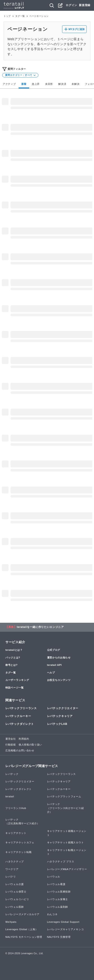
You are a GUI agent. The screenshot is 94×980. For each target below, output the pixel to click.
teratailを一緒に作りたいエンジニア (40, 627)
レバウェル (54, 877)
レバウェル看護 (56, 884)
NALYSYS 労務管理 (59, 937)
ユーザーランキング (17, 680)
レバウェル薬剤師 (58, 907)
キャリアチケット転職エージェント (67, 852)
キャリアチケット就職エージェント (67, 833)
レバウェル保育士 (16, 892)
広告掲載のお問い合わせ (20, 750)
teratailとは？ (14, 650)
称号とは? (11, 665)
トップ (7, 16)
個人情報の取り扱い (30, 745)
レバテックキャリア (60, 716)
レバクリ (11, 877)
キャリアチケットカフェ (20, 842)
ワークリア (12, 869)
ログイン (71, 5)
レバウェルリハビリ (17, 899)
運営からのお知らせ (59, 658)
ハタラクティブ (15, 862)
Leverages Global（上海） (22, 929)
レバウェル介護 (15, 884)
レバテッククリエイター (63, 708)
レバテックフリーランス (21, 708)
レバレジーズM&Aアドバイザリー (67, 869)
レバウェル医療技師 (59, 892)
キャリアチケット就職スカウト (66, 842)
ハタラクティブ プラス (61, 862)
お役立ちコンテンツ (59, 680)
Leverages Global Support (63, 922)
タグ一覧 (20, 16)
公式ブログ (54, 650)
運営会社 (11, 739)
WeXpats (11, 922)
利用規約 (24, 739)
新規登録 (85, 5)
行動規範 (11, 745)
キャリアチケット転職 (19, 852)
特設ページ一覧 (15, 688)
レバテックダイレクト (20, 724)
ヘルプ (51, 673)
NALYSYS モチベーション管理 (24, 937)
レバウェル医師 (15, 907)
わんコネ (52, 914)
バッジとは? (13, 658)
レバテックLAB (57, 724)
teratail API (54, 665)
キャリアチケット (16, 833)
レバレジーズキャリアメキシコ (66, 929)
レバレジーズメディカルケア (22, 914)
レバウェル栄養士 (58, 899)
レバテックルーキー (18, 716)
